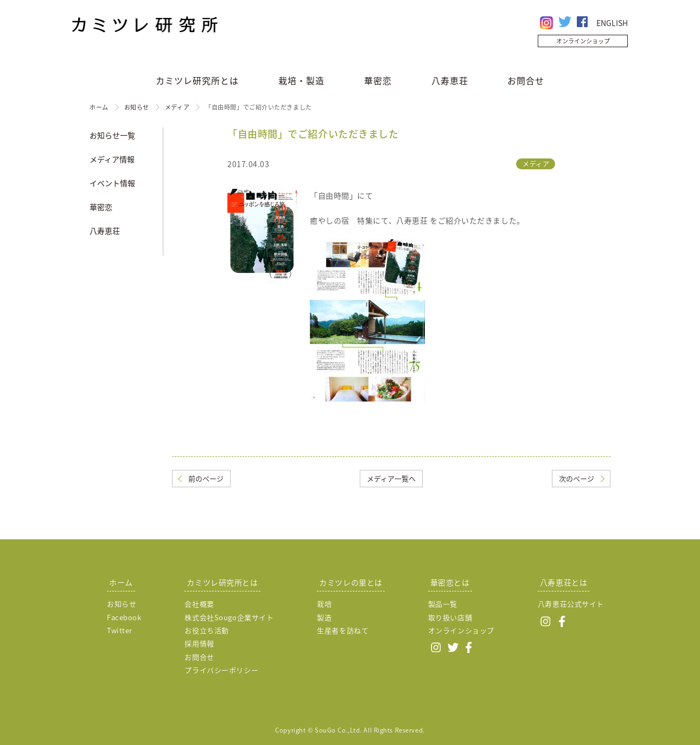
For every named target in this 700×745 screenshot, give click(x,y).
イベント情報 (112, 183)
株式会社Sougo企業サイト (229, 617)
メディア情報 (112, 159)
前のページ (206, 478)
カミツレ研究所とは (197, 80)
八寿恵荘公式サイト (571, 604)
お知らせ (137, 107)
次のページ (577, 478)
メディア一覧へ (391, 478)
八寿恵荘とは (564, 582)
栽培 (324, 604)
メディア (177, 107)
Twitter (120, 630)
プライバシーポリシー (221, 670)
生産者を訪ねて (343, 630)
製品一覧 (443, 604)
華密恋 (378, 80)
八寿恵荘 (450, 80)
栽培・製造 (301, 80)
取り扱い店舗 (450, 617)
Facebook (124, 617)
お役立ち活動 (206, 630)
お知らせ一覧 (112, 135)
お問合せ (526, 80)
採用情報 (199, 643)
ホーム (99, 107)
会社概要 (199, 604)
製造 (324, 617)
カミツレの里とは (351, 582)
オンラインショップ (583, 41)
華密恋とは (450, 582)
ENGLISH (612, 23)
